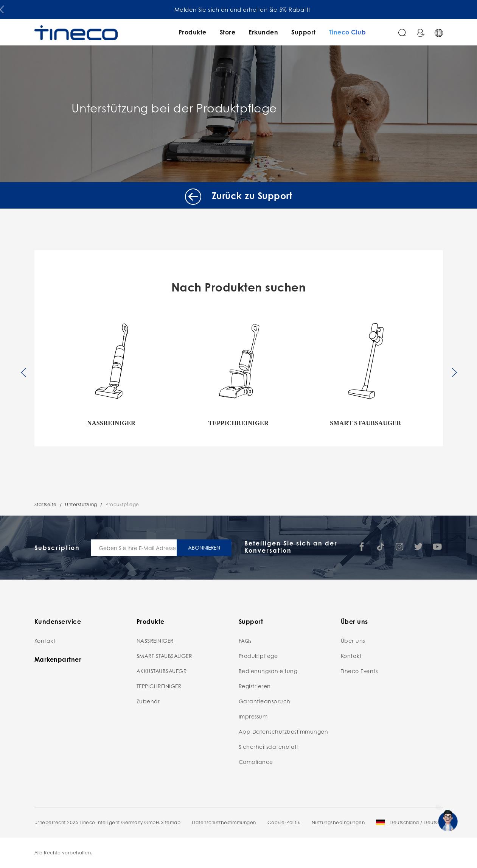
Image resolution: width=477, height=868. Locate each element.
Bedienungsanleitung (268, 671)
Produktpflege (122, 504)
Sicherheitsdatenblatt (269, 746)
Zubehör (148, 701)
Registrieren (255, 686)
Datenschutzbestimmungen (224, 822)
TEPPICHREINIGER (159, 686)
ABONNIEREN (204, 547)
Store (228, 32)
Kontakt (45, 640)
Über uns (353, 640)
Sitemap (171, 822)
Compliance (256, 762)
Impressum (253, 716)
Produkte (193, 32)
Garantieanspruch (265, 701)
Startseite (46, 504)
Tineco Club (348, 32)
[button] (2, 8)
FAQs (245, 640)
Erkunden (263, 32)
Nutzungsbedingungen (338, 822)
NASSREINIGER (155, 640)
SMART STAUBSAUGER (164, 656)
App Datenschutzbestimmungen (284, 731)
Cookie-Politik (284, 822)
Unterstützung (81, 504)
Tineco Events (359, 671)
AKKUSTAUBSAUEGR (162, 671)
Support (304, 32)
